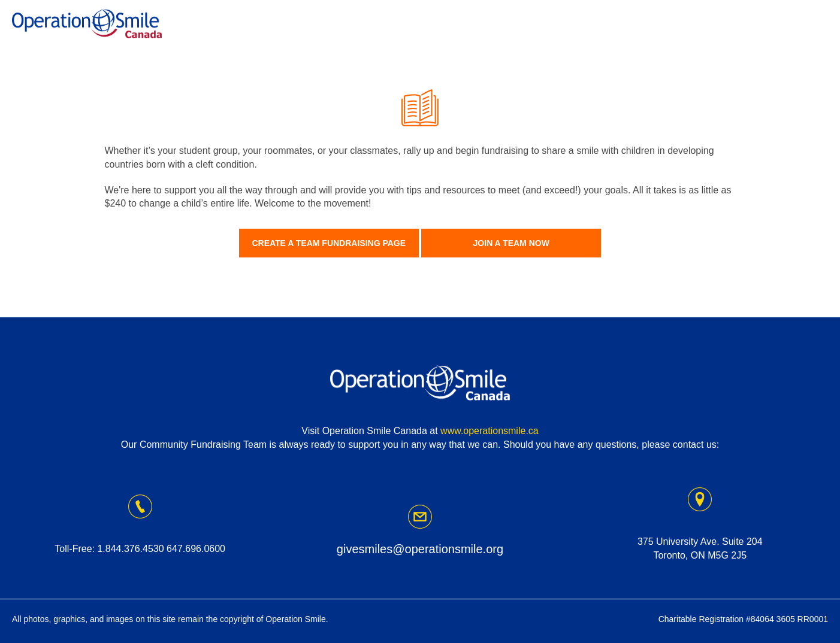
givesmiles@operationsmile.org (420, 549)
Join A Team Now (511, 243)
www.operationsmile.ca (490, 431)
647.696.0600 (196, 549)
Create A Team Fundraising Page (329, 243)
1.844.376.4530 (130, 549)
